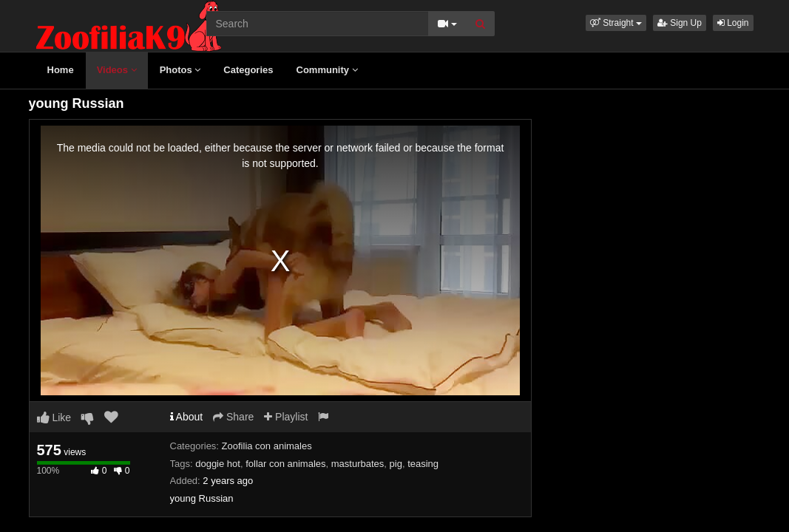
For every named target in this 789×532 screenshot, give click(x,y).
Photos (180, 70)
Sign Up (680, 23)
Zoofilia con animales (267, 446)
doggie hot (218, 464)
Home (61, 70)
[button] (616, 23)
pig (396, 464)
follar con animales (285, 464)
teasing (423, 464)
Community (327, 70)
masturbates (358, 464)
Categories (248, 70)
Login (733, 23)
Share (233, 417)
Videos (117, 70)
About (187, 417)
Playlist (286, 417)
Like (54, 417)
